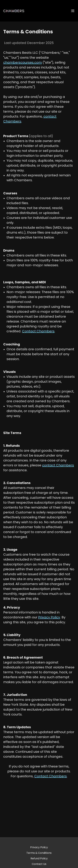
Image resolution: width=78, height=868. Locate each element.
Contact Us (39, 864)
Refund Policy (39, 858)
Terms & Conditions (39, 853)
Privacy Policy (39, 847)
